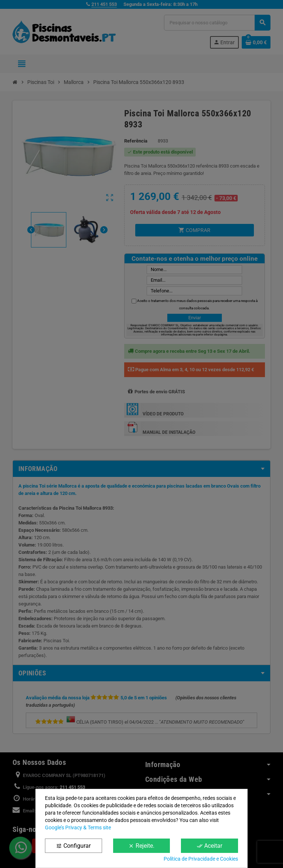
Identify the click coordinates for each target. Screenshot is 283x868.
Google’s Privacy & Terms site (78, 827)
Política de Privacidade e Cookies (201, 859)
